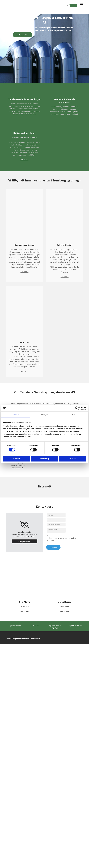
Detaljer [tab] (44, 415)
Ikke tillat (16, 459)
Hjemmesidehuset (21, 639)
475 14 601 (35, 626)
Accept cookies (24, 541)
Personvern (36, 639)
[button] (23, 35)
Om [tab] (74, 415)
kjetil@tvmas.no (15, 626)
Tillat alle (73, 459)
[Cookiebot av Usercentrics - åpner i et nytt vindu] (77, 408)
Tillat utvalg (44, 459)
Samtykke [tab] (15, 415)
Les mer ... (24, 160)
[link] (25, 525)
